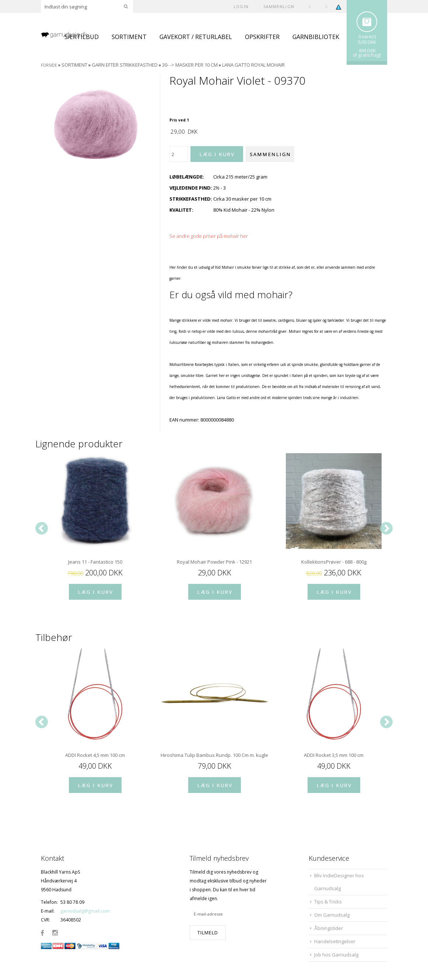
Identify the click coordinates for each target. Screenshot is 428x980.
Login (241, 6)
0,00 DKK (367, 42)
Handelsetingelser (335, 941)
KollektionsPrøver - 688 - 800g (334, 562)
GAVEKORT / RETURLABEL (196, 37)
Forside (49, 65)
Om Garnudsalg (332, 915)
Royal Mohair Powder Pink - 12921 (214, 562)
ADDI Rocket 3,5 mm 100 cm (334, 755)
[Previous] (42, 528)
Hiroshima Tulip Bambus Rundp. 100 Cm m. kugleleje (214, 755)
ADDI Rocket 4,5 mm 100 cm (95, 755)
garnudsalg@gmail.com (85, 911)
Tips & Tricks (328, 902)
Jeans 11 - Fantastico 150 (95, 562)
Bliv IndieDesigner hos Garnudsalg (339, 882)
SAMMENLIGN (279, 6)
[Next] (386, 528)
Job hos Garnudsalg (336, 955)
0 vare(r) (367, 37)
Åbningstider (329, 928)
